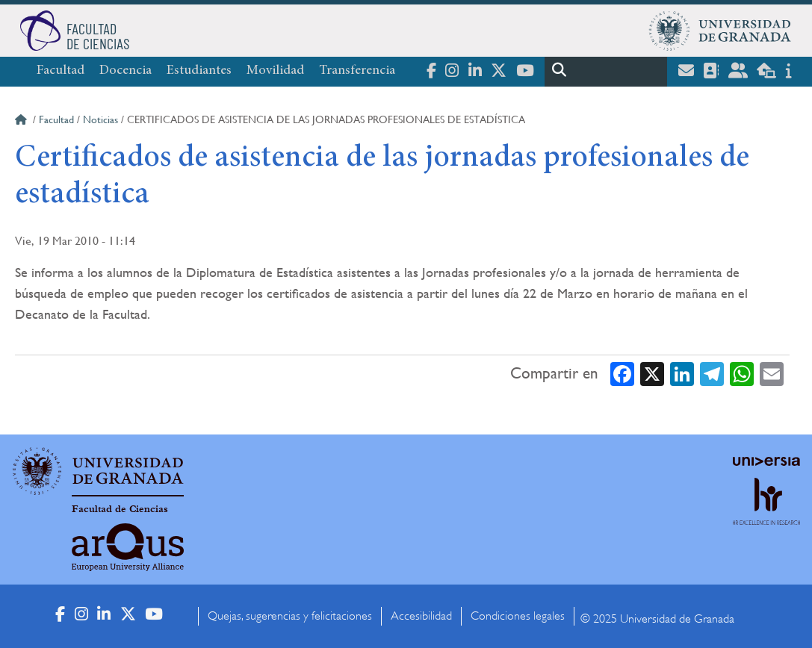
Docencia (125, 71)
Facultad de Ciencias (120, 509)
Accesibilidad (421, 616)
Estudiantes (199, 71)
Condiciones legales (518, 616)
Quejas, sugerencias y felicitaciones (290, 616)
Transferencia (357, 71)
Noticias (100, 119)
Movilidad (275, 71)
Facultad (61, 71)
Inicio (22, 122)
